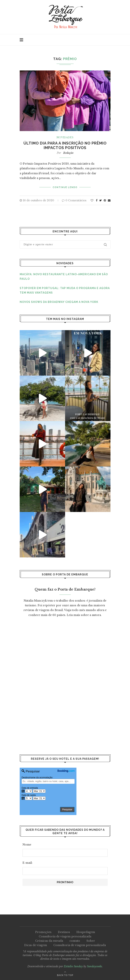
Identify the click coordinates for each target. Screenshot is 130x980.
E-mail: (28, 863)
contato (75, 941)
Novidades (65, 138)
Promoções (43, 932)
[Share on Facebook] (97, 200)
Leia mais (73, 615)
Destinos (64, 932)
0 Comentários (74, 200)
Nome (27, 845)
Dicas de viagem (36, 945)
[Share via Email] (109, 200)
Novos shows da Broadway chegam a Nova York (59, 302)
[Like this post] (92, 200)
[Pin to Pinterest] (105, 200)
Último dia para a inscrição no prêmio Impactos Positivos (65, 145)
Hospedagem (86, 932)
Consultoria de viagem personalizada (65, 936)
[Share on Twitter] (101, 200)
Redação (68, 153)
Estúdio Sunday (73, 966)
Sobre (91, 941)
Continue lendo (65, 187)
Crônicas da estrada (49, 941)
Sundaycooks (94, 966)
